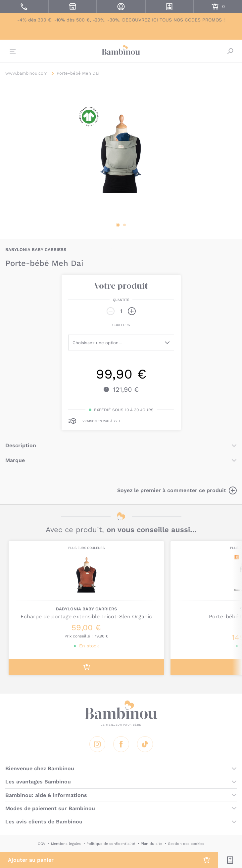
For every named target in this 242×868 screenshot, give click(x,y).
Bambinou (121, 50)
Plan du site (151, 844)
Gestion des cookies (186, 844)
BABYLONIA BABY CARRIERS (36, 250)
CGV (42, 844)
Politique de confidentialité (111, 844)
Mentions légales (66, 844)
